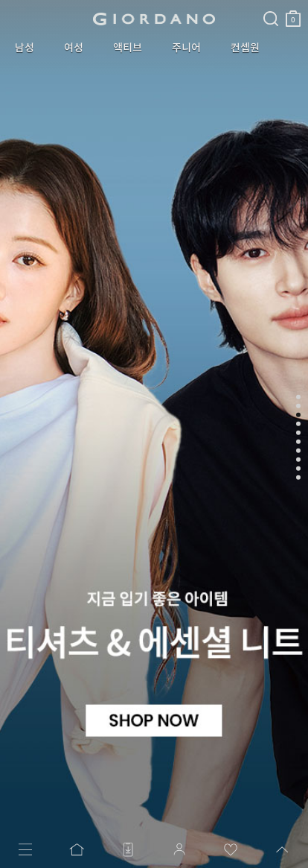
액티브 (128, 48)
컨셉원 (245, 48)
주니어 (186, 48)
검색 (271, 6)
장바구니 (293, 13)
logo (154, 19)
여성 (74, 48)
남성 (25, 48)
